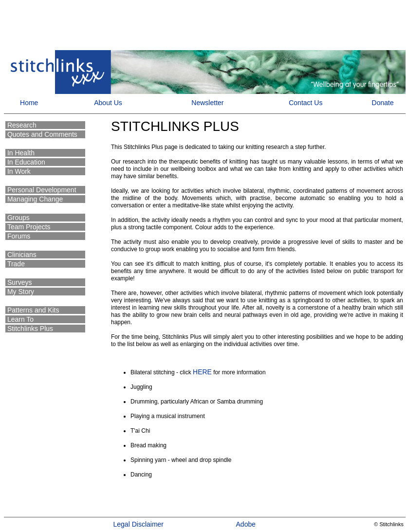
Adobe (246, 524)
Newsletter (207, 103)
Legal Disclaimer (138, 524)
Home (28, 103)
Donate (383, 103)
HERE (202, 372)
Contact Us (305, 103)
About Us (108, 103)
